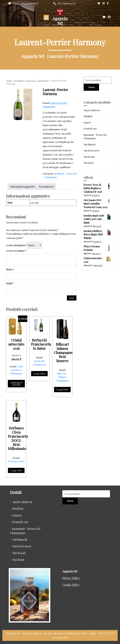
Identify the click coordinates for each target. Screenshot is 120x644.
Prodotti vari (90, 129)
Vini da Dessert (92, 150)
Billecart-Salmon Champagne (62, 377)
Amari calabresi (92, 110)
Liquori (87, 122)
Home (9, 80)
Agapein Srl (60, 21)
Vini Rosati (89, 157)
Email (10, 283)
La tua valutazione (17, 245)
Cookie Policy (71, 585)
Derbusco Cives (16, 461)
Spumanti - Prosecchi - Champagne (31, 80)
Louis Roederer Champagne (16, 370)
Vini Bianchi (89, 144)
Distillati (88, 116)
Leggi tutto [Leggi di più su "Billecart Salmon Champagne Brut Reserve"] (62, 389)
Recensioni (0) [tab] (46, 187)
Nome (10, 269)
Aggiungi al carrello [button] (16, 384)
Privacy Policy (71, 578)
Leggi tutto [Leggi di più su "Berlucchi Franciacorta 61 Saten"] (39, 374)
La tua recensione (16, 251)
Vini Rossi (89, 163)
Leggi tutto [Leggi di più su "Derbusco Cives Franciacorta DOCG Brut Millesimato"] (16, 470)
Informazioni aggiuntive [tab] (23, 187)
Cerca (91, 87)
